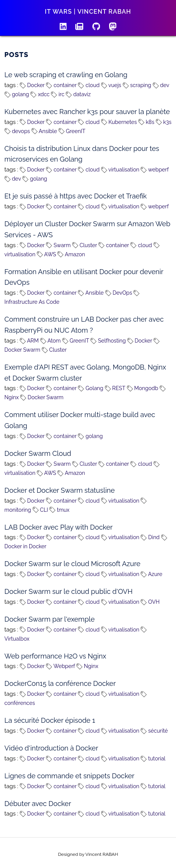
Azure (151, 574)
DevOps (119, 293)
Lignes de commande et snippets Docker (70, 776)
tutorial (153, 759)
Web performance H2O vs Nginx (55, 656)
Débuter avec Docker (38, 804)
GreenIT (72, 131)
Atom (51, 341)
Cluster (85, 245)
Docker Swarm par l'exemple (50, 619)
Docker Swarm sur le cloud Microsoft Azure (73, 564)
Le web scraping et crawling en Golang (66, 75)
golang (17, 94)
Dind (150, 537)
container (61, 85)
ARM (29, 341)
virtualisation (120, 170)
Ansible (44, 131)
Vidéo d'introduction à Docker (52, 748)
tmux (59, 510)
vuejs (111, 85)
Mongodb (143, 388)
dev (161, 85)
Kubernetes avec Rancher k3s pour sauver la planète (87, 112)
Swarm (58, 245)
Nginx (87, 666)
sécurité (154, 731)
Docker (32, 85)
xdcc (40, 94)
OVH (150, 602)
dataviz (78, 94)
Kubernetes (119, 122)
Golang (90, 388)
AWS (47, 254)
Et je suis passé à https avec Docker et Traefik (76, 196)
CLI (40, 510)
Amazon (71, 254)
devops (17, 131)
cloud (89, 85)
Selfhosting (108, 341)
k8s (146, 122)
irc (58, 94)
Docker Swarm (42, 397)
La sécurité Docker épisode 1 (50, 720)
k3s (164, 122)
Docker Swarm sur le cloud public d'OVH (69, 591)
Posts (17, 55)
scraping (137, 85)
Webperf (60, 666)
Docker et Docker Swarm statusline (60, 490)
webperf (155, 170)
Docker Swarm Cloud (38, 453)
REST (115, 388)
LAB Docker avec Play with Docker (59, 527)
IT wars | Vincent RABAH (88, 12)
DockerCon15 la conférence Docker (60, 683)
